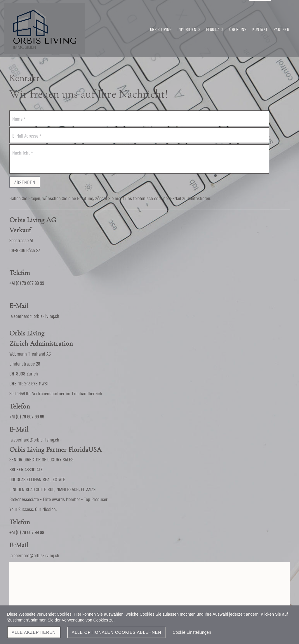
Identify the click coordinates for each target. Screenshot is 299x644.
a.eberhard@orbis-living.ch (206, 238)
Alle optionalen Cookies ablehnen (117, 632)
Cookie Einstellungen (192, 632)
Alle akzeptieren (34, 632)
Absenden (25, 182)
